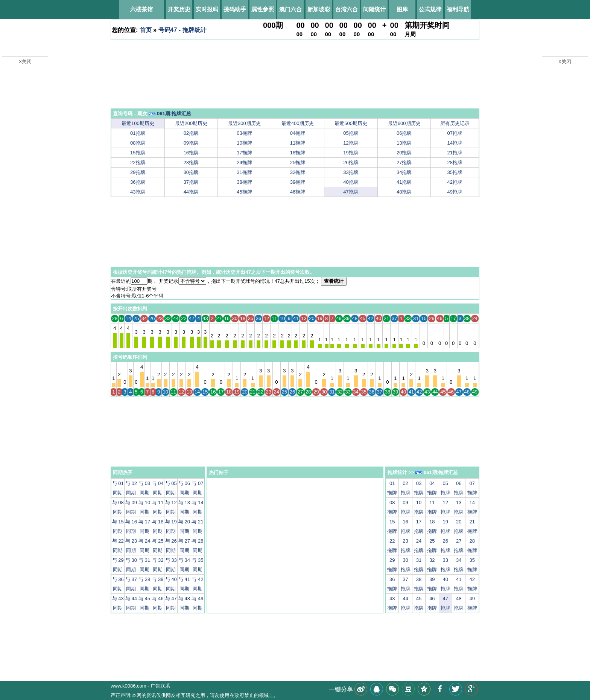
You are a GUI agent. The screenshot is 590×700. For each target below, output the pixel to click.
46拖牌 (298, 192)
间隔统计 (374, 9)
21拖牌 (455, 153)
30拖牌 (191, 172)
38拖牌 (244, 182)
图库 (402, 9)
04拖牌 (298, 133)
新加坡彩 (319, 9)
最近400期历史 (298, 123)
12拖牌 (351, 143)
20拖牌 (404, 153)
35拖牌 (455, 172)
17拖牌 (244, 153)
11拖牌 (298, 143)
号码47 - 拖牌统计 (182, 30)
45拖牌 (244, 192)
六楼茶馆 (141, 9)
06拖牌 (404, 133)
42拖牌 (455, 182)
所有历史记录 (455, 123)
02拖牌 (191, 133)
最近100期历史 (138, 123)
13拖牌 (404, 143)
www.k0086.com (128, 686)
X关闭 (25, 62)
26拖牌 (351, 162)
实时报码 (207, 9)
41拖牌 (404, 182)
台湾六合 (347, 9)
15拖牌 (138, 153)
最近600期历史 (404, 123)
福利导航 (458, 9)
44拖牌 (191, 192)
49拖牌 (455, 192)
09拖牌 (191, 143)
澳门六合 (290, 9)
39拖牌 (298, 182)
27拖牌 (404, 162)
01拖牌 (138, 133)
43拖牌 (138, 192)
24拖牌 (244, 162)
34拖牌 (404, 172)
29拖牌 (138, 172)
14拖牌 (455, 143)
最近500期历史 (351, 123)
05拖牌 (351, 133)
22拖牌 (138, 162)
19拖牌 (351, 153)
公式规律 (430, 9)
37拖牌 (191, 182)
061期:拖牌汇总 (170, 114)
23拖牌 (191, 162)
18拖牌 (298, 153)
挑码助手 (235, 9)
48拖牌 (404, 192)
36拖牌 (138, 182)
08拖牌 (138, 143)
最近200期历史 (191, 123)
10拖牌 (244, 143)
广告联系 (160, 686)
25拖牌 (298, 162)
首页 (146, 30)
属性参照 (263, 9)
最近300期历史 (244, 123)
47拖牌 (351, 192)
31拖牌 (244, 172)
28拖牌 (455, 162)
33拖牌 (351, 172)
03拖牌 (244, 133)
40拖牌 (351, 182)
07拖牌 (455, 133)
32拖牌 (298, 172)
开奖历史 (179, 9)
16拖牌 (191, 153)
